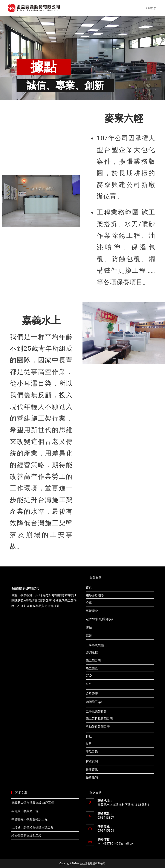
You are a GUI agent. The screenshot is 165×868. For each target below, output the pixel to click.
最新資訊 (92, 769)
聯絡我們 (92, 778)
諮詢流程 (92, 652)
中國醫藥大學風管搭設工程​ (29, 819)
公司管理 (92, 694)
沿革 (89, 603)
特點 (89, 736)
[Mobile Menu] (149, 8)
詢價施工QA (94, 702)
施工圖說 (92, 669)
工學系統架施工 (96, 645)
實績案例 (92, 761)
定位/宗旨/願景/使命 (99, 619)
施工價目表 (93, 660)
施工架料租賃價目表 (99, 718)
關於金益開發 (95, 595)
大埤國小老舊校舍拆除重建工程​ (32, 827)
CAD (89, 675)
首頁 (89, 587)
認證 (89, 635)
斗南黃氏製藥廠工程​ (25, 811)
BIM (89, 684)
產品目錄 (92, 751)
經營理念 (92, 611)
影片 (89, 743)
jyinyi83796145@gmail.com (117, 843)
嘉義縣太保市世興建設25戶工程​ (33, 803)
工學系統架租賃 (96, 711)
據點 (89, 627)
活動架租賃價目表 (98, 726)
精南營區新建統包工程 (26, 836)
